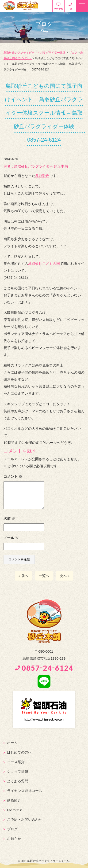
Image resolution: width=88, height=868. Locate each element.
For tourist (14, 810)
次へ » (65, 576)
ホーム (12, 743)
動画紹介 (14, 800)
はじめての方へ (19, 752)
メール (11, 538)
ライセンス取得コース (25, 791)
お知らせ (14, 839)
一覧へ (44, 576)
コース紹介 (16, 762)
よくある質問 (18, 781)
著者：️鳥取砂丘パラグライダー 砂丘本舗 (36, 166)
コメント (13, 476)
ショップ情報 (18, 772)
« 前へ (23, 576)
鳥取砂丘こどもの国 (44, 263)
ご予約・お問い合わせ (25, 820)
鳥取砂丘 (42, 176)
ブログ (12, 829)
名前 (9, 519)
